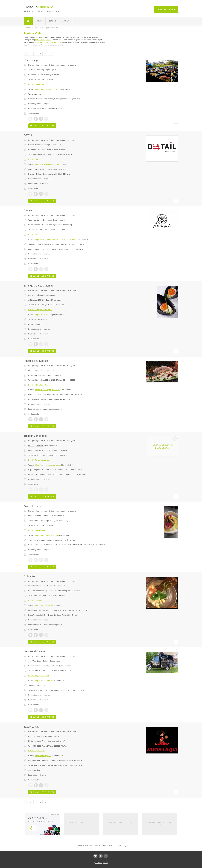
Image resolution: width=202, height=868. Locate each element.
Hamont (39, 370)
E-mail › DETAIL (34, 160)
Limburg (31, 370)
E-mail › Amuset (34, 235)
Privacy (106, 863)
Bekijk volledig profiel (42, 126)
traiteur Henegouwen (43, 40)
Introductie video (57, 108)
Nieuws (39, 21)
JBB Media (99, 863)
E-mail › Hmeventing (36, 84)
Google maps (50, 70)
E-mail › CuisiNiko (35, 601)
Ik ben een (166, 9)
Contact (66, 21)
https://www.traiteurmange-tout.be (48, 465)
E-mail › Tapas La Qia (36, 751)
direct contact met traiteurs (49, 42)
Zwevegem (48, 220)
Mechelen (42, 736)
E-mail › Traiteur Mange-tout (39, 460)
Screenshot (67, 89)
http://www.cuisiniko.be (44, 605)
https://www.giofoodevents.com (47, 535)
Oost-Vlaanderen (35, 516)
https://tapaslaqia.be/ (43, 756)
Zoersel (41, 295)
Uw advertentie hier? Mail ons (81, 823)
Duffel (41, 70)
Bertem (45, 145)
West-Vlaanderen (35, 220)
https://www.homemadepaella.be (48, 89)
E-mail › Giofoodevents (37, 530)
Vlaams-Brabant (34, 145)
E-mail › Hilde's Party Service (39, 385)
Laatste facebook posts (38, 108)
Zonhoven (40, 445)
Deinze (46, 661)
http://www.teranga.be (44, 315)
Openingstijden (35, 770)
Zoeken (52, 21)
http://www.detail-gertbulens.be (47, 164)
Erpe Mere (47, 516)
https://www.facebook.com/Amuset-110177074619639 (56, 240)
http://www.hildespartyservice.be (48, 390)
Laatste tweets (35, 409)
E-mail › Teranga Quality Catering (41, 310)
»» (50, 54)
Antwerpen (32, 70)
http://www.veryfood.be (44, 681)
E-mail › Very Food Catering (39, 676)
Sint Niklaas (48, 586)
